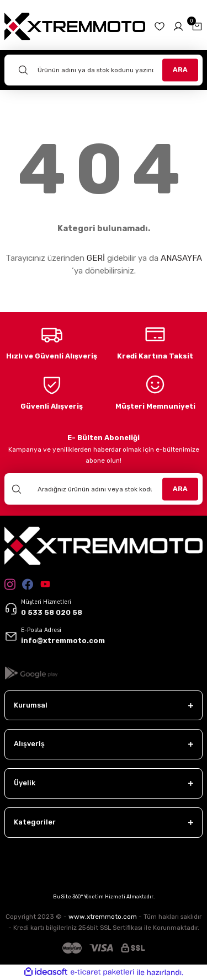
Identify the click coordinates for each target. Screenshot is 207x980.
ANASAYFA (181, 258)
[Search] (104, 70)
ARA (180, 69)
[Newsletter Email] (104, 489)
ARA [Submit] (180, 489)
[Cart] (197, 26)
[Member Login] (178, 26)
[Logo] (75, 26)
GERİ (96, 258)
